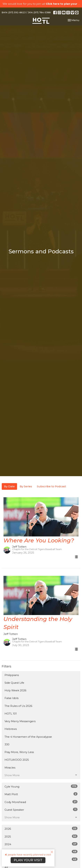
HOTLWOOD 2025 (17, 760)
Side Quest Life (14, 683)
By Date (9, 486)
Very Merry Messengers (20, 721)
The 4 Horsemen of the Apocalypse (28, 737)
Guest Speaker (41, 810)
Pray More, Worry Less (19, 752)
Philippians (12, 675)
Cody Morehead (41, 802)
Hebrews (11, 729)
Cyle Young (41, 786)
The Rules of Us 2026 (18, 706)
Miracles (10, 768)
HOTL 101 (11, 714)
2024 (41, 844)
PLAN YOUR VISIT (28, 860)
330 (7, 744)
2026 (41, 829)
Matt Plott (41, 794)
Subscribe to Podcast (51, 486)
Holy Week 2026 (15, 690)
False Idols (11, 698)
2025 (41, 836)
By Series (26, 486)
